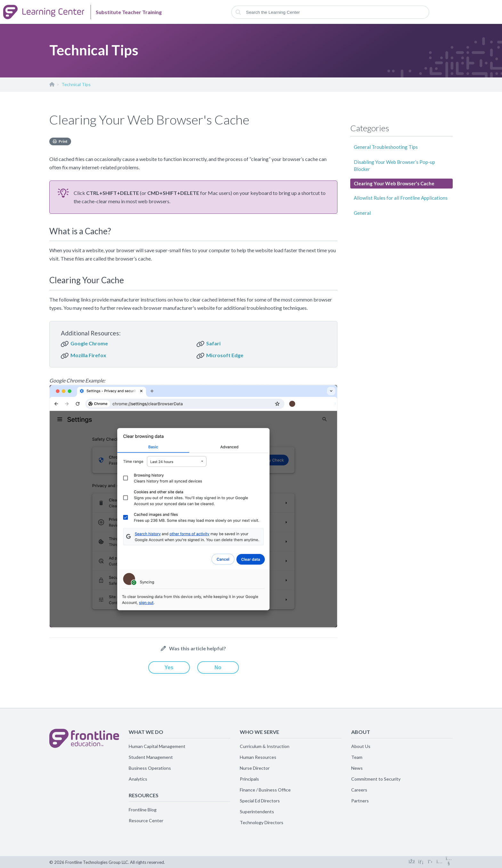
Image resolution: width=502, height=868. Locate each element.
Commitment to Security (376, 779)
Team (357, 757)
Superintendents (257, 812)
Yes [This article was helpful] (169, 667)
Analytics (138, 779)
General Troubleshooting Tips (386, 147)
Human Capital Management (157, 746)
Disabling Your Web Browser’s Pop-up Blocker (394, 165)
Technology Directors (262, 822)
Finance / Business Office (265, 790)
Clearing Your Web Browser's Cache (394, 183)
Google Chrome (89, 343)
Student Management (151, 757)
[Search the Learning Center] (330, 12)
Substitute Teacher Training (52, 86)
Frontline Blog (143, 810)
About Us (361, 746)
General (362, 213)
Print (63, 141)
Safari (213, 343)
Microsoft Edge (225, 355)
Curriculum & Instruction (265, 746)
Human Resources (258, 757)
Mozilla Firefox (88, 355)
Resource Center (146, 820)
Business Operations (150, 768)
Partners (360, 801)
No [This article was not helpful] (218, 667)
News (357, 768)
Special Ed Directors (260, 801)
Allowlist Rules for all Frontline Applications (401, 198)
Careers (359, 790)
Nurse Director (255, 768)
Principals (249, 779)
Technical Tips (76, 84)
